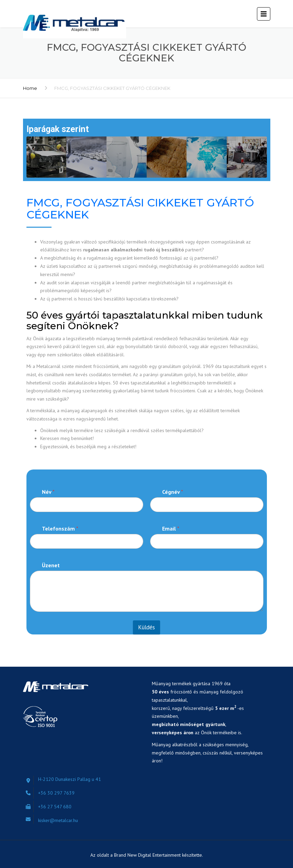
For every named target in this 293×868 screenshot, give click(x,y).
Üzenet (51, 565)
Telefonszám (60, 529)
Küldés (146, 627)
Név (48, 492)
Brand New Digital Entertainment (148, 855)
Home (30, 88)
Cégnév (173, 492)
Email (171, 529)
